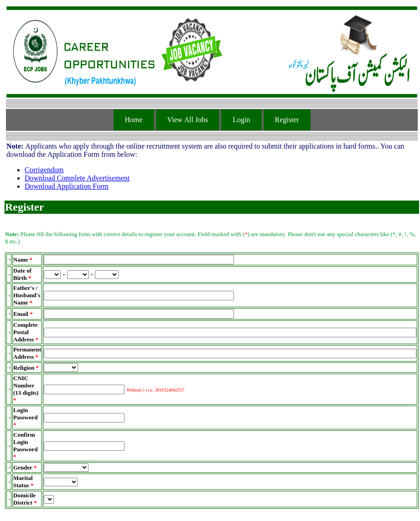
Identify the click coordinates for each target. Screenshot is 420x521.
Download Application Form (67, 186)
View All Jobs (188, 120)
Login (241, 120)
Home (134, 120)
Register (287, 120)
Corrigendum (44, 170)
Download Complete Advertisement (77, 178)
